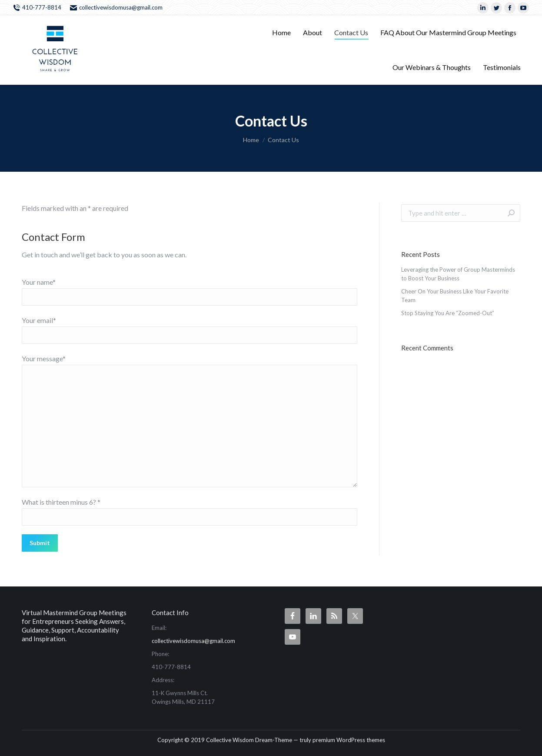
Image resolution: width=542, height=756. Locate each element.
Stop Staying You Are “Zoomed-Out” (448, 313)
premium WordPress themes (349, 740)
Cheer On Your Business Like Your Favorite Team (455, 296)
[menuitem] (281, 33)
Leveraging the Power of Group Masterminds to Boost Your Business (458, 274)
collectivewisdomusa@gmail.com (116, 8)
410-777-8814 (37, 8)
